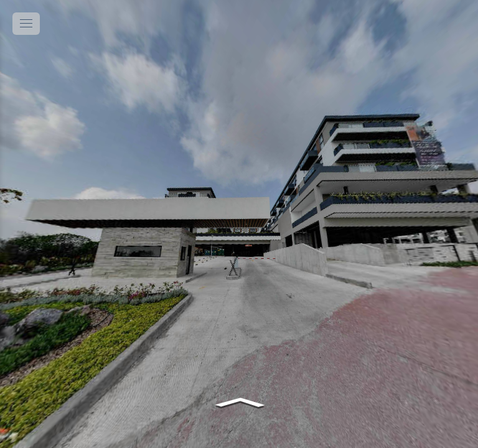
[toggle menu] (26, 24)
